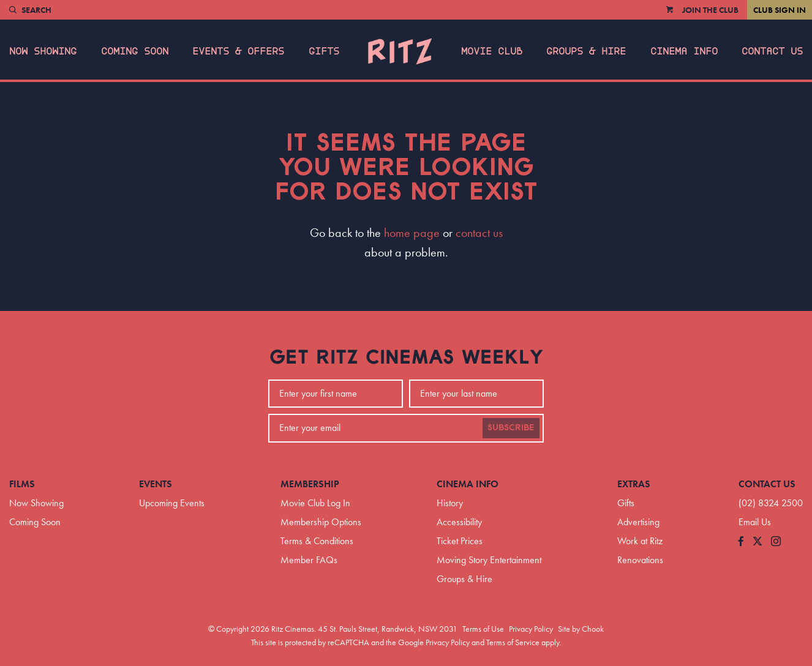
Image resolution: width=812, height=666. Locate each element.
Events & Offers (238, 51)
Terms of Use (483, 629)
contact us (479, 233)
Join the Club (710, 10)
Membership (310, 484)
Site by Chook (581, 629)
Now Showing (43, 51)
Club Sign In (780, 10)
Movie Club (492, 51)
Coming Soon (135, 51)
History (450, 503)
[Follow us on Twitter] (757, 542)
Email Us (755, 522)
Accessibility (459, 522)
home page (412, 233)
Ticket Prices (460, 541)
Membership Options (321, 522)
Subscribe (511, 428)
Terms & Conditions (317, 541)
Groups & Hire (586, 51)
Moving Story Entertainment (489, 560)
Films (22, 484)
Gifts (324, 51)
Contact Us (772, 51)
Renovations (640, 560)
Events (156, 484)
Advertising (638, 522)
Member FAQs (309, 560)
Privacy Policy (531, 629)
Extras (634, 484)
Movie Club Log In (315, 503)
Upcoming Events (172, 503)
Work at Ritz (640, 541)
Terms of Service (513, 642)
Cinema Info (684, 51)
